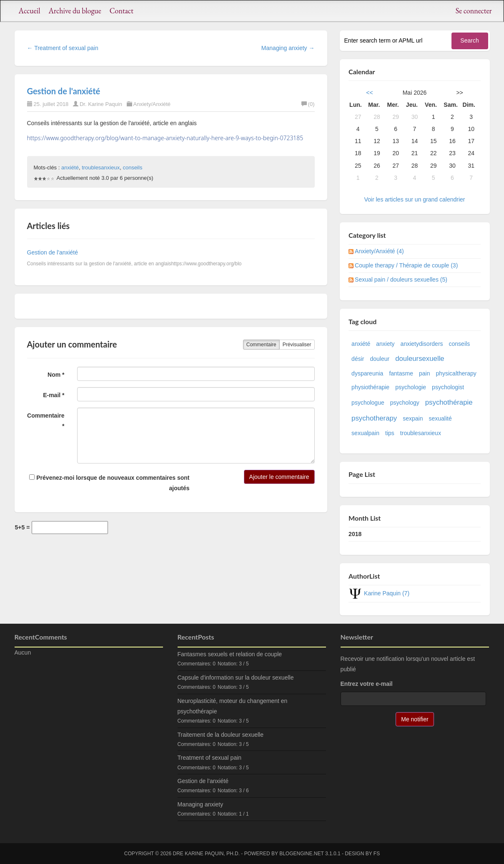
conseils (132, 168)
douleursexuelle (420, 359)
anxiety (385, 344)
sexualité (440, 418)
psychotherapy (374, 418)
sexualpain (365, 433)
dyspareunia (367, 373)
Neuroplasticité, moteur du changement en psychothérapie (233, 706)
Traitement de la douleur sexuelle (221, 735)
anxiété (70, 168)
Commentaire (261, 345)
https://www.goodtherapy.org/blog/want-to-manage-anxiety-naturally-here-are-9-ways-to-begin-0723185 (165, 138)
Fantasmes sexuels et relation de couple (230, 654)
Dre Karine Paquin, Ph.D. (206, 854)
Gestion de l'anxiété (64, 91)
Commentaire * (46, 421)
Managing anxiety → (288, 48)
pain (424, 373)
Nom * (56, 375)
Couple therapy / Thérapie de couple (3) (406, 265)
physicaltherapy (456, 373)
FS (377, 854)
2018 (355, 534)
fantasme (401, 373)
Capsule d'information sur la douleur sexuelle (236, 678)
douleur (380, 359)
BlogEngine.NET (301, 854)
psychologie (411, 387)
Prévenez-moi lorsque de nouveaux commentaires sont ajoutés (109, 483)
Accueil (30, 11)
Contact (122, 11)
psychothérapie (449, 402)
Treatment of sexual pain (210, 758)
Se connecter (474, 11)
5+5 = (23, 527)
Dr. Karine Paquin (101, 104)
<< (369, 93)
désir (358, 359)
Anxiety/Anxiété (152, 104)
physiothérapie (370, 387)
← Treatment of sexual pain (63, 48)
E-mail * (54, 395)
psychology (405, 403)
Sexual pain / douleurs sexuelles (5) (401, 280)
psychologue (368, 403)
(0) (308, 104)
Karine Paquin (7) (387, 593)
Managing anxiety (201, 804)
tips (390, 433)
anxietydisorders (422, 344)
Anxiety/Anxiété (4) (379, 251)
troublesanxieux (101, 168)
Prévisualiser (297, 345)
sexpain (413, 418)
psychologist (448, 387)
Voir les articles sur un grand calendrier (414, 199)
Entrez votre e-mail (367, 684)
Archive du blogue (75, 11)
